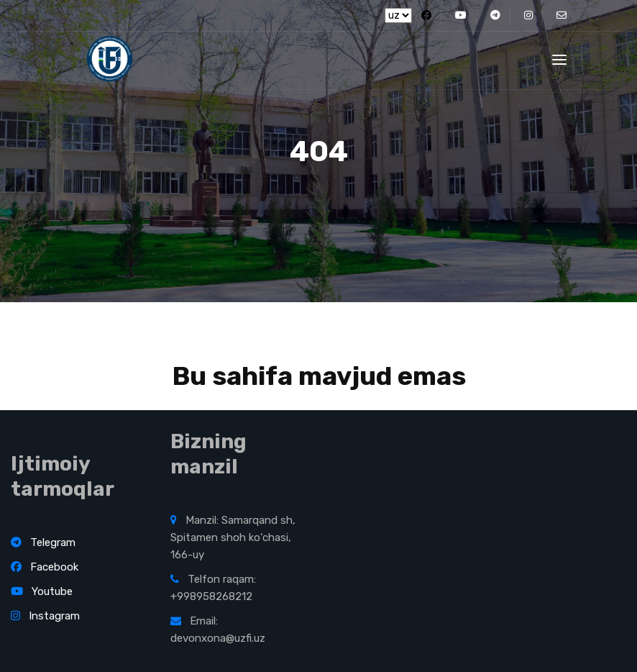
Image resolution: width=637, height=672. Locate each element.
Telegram (43, 542)
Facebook (45, 567)
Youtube (42, 591)
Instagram (45, 616)
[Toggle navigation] (559, 60)
